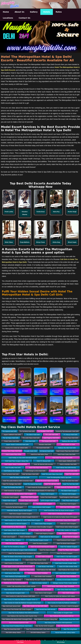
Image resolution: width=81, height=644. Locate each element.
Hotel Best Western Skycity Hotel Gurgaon (19, 510)
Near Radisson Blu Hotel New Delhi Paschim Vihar (22, 616)
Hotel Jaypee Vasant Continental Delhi (16, 464)
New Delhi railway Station (13, 633)
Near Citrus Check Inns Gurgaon (67, 590)
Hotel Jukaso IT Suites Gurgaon (68, 534)
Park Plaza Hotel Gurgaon (70, 501)
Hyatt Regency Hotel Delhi (51, 438)
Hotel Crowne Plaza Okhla (13, 454)
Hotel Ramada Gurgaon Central (39, 540)
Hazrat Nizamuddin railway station (65, 633)
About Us (19, 12)
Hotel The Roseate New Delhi (13, 487)
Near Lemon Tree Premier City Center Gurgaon (17, 609)
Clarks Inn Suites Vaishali (39, 583)
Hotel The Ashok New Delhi (70, 481)
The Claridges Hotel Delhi (45, 431)
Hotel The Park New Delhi (71, 484)
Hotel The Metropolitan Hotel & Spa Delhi (59, 477)
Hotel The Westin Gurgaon (65, 553)
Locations (8, 18)
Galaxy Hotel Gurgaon (48, 494)
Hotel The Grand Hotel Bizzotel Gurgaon (43, 547)
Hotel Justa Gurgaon (9, 537)
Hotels (47, 12)
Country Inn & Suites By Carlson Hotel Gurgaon (19, 494)
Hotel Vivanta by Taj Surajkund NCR (16, 576)
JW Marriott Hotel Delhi (47, 451)
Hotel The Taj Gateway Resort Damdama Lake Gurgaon (25, 553)
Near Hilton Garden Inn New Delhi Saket (35, 606)
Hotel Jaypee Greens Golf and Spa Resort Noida (18, 567)
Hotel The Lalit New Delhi (52, 484)
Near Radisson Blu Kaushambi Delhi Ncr (62, 616)
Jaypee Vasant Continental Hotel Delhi (17, 445)
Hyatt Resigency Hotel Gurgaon (69, 497)
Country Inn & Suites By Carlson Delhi (16, 448)
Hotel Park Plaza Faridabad (68, 576)
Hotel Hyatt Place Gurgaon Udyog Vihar (17, 461)
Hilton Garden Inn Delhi (68, 445)
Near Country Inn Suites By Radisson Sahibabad (62, 603)
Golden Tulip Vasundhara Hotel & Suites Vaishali (21, 586)
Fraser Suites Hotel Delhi (12, 441)
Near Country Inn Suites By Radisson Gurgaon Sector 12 (21, 600)
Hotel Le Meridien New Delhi (68, 464)
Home (6, 12)
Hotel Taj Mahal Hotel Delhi (11, 474)
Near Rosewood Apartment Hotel (19, 623)
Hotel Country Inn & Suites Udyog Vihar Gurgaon (62, 520)
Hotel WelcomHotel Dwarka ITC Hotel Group (41, 491)
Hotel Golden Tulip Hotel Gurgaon (41, 530)
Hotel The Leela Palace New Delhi (52, 474)
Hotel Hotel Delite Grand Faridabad (66, 573)
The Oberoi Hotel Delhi (33, 435)
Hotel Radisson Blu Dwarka (12, 471)
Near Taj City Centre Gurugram (45, 626)
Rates (59, 12)
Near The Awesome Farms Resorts (68, 626)
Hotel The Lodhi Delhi (72, 474)
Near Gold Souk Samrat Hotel (11, 606)
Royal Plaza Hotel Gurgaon (68, 504)
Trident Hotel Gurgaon (9, 501)
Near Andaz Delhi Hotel (44, 590)
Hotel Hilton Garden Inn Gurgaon (67, 530)
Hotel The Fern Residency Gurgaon (14, 547)
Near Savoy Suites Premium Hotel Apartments (58, 623)
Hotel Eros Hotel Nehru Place (39, 454)
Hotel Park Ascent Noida (10, 570)
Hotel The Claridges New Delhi (12, 484)
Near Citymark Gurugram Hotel (15, 593)
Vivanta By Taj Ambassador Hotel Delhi (67, 431)
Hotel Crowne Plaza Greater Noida (36, 560)
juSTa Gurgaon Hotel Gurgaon (50, 501)
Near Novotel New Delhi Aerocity (46, 609)
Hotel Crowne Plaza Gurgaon (43, 524)
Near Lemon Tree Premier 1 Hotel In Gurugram (65, 606)
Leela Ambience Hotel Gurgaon (41, 507)
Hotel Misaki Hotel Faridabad (43, 576)
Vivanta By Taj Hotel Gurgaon (14, 507)
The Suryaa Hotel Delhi (49, 441)
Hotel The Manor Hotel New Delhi (20, 477)
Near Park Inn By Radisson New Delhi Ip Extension (24, 613)
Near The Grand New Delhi (12, 629)
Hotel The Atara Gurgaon (40, 543)
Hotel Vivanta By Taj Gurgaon (13, 491)
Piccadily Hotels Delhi (31, 451)
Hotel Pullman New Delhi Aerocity (66, 468)
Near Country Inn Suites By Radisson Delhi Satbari (60, 596)
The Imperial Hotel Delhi (10, 431)
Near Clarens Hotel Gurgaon (43, 593)
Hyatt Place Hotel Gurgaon (30, 497)
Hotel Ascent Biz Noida (11, 560)
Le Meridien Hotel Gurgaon (10, 497)
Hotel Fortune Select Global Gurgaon (67, 527)
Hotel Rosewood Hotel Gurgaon (66, 540)
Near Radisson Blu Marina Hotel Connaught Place (17, 619)
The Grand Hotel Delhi (43, 448)
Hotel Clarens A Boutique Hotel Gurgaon (60, 514)
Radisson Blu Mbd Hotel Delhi (67, 448)
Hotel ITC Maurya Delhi (44, 461)
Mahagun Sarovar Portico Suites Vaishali (65, 583)
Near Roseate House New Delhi (69, 619)
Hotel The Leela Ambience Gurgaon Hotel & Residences (19, 550)
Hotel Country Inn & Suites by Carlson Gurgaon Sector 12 (21, 517)
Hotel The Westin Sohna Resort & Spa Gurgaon (18, 557)
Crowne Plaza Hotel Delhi (71, 438)
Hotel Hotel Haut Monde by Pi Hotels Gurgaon (17, 534)
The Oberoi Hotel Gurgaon (69, 491)
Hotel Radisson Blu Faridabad (12, 580)
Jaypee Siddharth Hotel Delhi (12, 435)
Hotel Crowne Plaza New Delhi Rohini (67, 451)
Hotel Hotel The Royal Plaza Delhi (62, 458)
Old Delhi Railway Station (38, 633)
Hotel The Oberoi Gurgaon (48, 550)
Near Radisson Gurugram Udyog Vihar (46, 619)
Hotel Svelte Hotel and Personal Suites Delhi (64, 471)
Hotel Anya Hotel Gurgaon (68, 507)
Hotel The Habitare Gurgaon (69, 547)
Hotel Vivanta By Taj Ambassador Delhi (39, 487)
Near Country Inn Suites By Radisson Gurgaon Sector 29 (60, 600)
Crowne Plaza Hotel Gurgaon (29, 501)
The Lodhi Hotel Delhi (52, 435)
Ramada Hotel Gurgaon (69, 494)
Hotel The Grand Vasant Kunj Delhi (47, 481)
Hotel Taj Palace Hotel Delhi (30, 474)
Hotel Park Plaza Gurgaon (13, 540)
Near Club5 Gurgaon (69, 593)
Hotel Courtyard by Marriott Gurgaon (16, 524)
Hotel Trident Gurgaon (44, 557)
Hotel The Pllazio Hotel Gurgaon (69, 550)
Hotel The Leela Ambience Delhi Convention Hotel (18, 481)
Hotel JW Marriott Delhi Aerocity (43, 464)
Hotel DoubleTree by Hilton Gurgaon (14, 527)
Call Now (20, 642)
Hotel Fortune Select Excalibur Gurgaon (40, 527)
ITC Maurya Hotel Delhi (70, 435)
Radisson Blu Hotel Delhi (69, 441)
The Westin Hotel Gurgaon (44, 504)
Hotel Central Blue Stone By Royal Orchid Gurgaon (59, 510)
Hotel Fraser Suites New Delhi (66, 454)
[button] (9, 391)
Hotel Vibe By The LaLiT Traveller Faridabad (39, 580)
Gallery (34, 12)
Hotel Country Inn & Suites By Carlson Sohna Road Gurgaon (22, 520)
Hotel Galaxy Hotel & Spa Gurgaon (14, 530)
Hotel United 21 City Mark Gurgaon (67, 557)
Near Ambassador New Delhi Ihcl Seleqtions (17, 590)
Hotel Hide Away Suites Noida (39, 563)
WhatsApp (61, 642)
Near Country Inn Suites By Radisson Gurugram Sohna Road (23, 603)
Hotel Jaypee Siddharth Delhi (67, 461)
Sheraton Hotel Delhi (45, 445)
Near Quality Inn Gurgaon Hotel (63, 613)
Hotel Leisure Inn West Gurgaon (50, 537)
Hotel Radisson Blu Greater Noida (68, 570)
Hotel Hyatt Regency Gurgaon (45, 534)
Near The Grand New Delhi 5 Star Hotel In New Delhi (42, 629)
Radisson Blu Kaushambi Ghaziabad (15, 583)
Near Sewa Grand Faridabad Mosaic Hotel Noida (17, 626)
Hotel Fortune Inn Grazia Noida (14, 563)
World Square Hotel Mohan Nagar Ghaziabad (61, 586)
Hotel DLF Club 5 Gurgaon (68, 524)
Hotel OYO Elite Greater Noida (68, 567)
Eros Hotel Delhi (30, 441)
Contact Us (24, 18)
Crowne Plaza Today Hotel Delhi (12, 451)
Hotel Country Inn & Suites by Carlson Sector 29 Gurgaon (60, 517)
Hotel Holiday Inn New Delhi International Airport (23, 458)
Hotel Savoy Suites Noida (12, 573)
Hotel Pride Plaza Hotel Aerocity (38, 468)
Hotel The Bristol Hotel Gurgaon (66, 543)
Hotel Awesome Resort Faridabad (38, 573)
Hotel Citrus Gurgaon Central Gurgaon (20, 514)
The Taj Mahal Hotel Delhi (27, 431)
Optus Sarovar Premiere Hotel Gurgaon (17, 504)
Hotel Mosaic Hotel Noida (46, 567)
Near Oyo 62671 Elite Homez (69, 609)
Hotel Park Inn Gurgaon (71, 537)
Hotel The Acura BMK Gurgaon (15, 543)
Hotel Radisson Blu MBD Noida (46, 570)
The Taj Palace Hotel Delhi (11, 438)
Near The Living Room (70, 629)
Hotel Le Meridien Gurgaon (28, 537)
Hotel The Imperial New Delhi (33, 484)
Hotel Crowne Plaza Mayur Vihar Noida (65, 560)
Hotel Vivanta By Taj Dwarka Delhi (67, 487)
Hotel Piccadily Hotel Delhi (13, 468)
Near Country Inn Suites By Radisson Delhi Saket (21, 596)
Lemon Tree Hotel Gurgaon (49, 497)
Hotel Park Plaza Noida (27, 570)
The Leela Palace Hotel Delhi (31, 438)
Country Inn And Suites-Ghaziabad (67, 580)
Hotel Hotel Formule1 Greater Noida (66, 563)
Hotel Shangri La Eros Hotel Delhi (35, 471)
